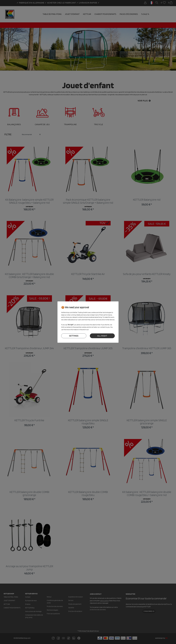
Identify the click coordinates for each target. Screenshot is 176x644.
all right (102, 336)
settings (74, 336)
